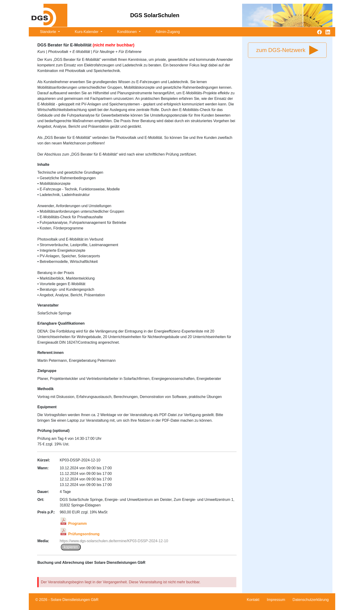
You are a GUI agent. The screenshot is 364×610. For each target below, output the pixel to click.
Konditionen (128, 32)
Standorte (49, 32)
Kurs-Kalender (87, 32)
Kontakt (253, 600)
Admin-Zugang (168, 32)
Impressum (276, 600)
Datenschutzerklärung (311, 600)
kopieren (71, 547)
